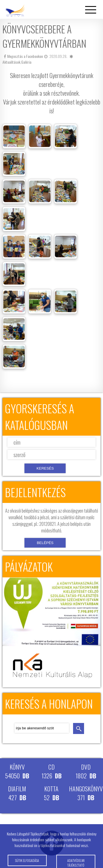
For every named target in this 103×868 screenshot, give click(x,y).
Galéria (26, 62)
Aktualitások (11, 62)
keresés (79, 728)
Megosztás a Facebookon (23, 56)
